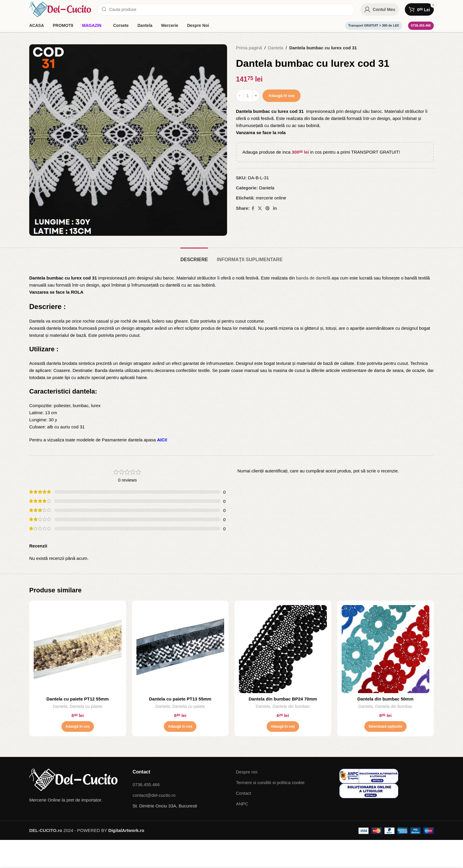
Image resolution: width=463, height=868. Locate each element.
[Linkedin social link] (275, 208)
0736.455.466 (421, 25)
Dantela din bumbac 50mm (385, 699)
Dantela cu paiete (86, 706)
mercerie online (271, 198)
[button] (78, 726)
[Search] (226, 9)
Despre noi (247, 772)
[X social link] (260, 208)
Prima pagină (249, 48)
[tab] (194, 257)
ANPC (242, 804)
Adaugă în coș (282, 96)
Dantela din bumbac (291, 706)
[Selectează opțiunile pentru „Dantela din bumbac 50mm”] (385, 726)
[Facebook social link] (253, 208)
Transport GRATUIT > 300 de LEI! (374, 25)
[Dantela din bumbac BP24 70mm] (283, 649)
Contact (244, 793)
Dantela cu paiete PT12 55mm (78, 699)
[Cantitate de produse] (248, 96)
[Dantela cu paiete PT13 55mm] (180, 649)
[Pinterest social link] (268, 208)
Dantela (276, 48)
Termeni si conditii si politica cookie (270, 782)
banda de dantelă (313, 278)
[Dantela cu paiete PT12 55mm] (78, 649)
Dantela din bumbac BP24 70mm (283, 699)
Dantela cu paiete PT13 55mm (180, 699)
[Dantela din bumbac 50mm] (386, 649)
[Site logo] (60, 9)
